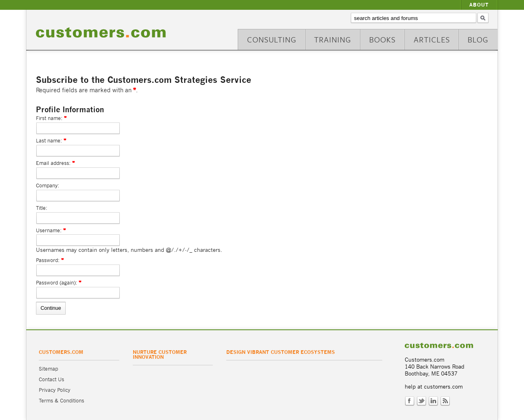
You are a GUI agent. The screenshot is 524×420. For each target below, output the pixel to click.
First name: (49, 118)
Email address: (53, 163)
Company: (48, 186)
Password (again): (57, 283)
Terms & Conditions (61, 401)
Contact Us (51, 379)
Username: (49, 230)
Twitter (421, 401)
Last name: (49, 141)
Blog (478, 39)
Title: (42, 208)
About (479, 5)
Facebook (410, 401)
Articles (432, 39)
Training (333, 39)
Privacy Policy (55, 390)
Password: (48, 260)
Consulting (272, 39)
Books (382, 39)
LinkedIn (433, 401)
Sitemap (48, 369)
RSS (445, 401)
